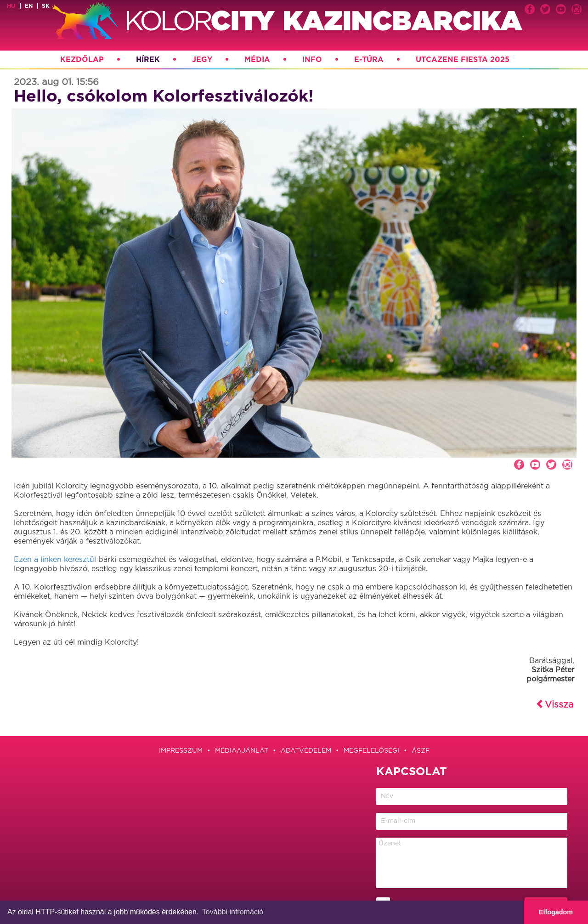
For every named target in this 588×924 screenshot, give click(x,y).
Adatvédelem (306, 751)
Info (312, 60)
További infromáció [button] (233, 912)
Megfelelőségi (371, 751)
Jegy (202, 60)
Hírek (148, 60)
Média (257, 60)
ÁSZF (421, 751)
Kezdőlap (82, 60)
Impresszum (181, 751)
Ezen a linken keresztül (55, 560)
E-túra (369, 60)
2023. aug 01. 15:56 (56, 82)
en (29, 6)
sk (46, 6)
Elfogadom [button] (556, 912)
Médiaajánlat (242, 751)
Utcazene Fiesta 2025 (463, 60)
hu (11, 6)
